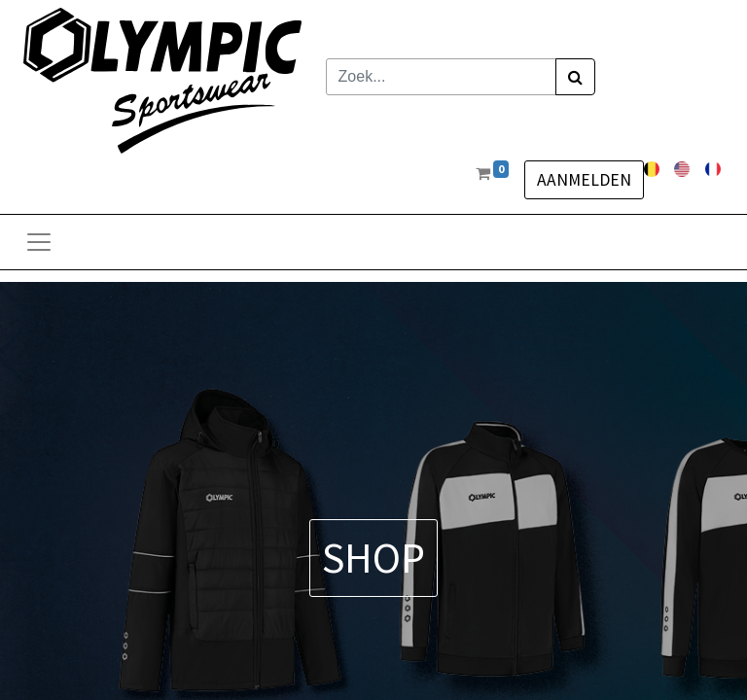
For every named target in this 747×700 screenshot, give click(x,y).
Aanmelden (584, 180)
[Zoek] (575, 77)
